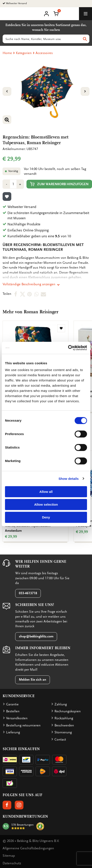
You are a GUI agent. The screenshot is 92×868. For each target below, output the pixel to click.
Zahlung (61, 704)
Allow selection (46, 504)
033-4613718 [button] (28, 593)
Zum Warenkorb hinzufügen (59, 184)
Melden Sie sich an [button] (33, 680)
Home (7, 53)
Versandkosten (17, 718)
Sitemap (9, 856)
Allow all (46, 492)
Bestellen (13, 711)
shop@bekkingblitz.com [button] (36, 636)
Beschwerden (64, 725)
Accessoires (44, 53)
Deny (46, 517)
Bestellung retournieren (23, 725)
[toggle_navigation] (85, 14)
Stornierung (63, 732)
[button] (56, 13)
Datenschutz (12, 863)
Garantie (12, 704)
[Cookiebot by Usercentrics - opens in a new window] (68, 348)
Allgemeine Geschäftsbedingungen (28, 848)
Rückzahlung (64, 718)
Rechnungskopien (68, 711)
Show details (69, 479)
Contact (60, 739)
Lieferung (13, 732)
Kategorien (24, 53)
